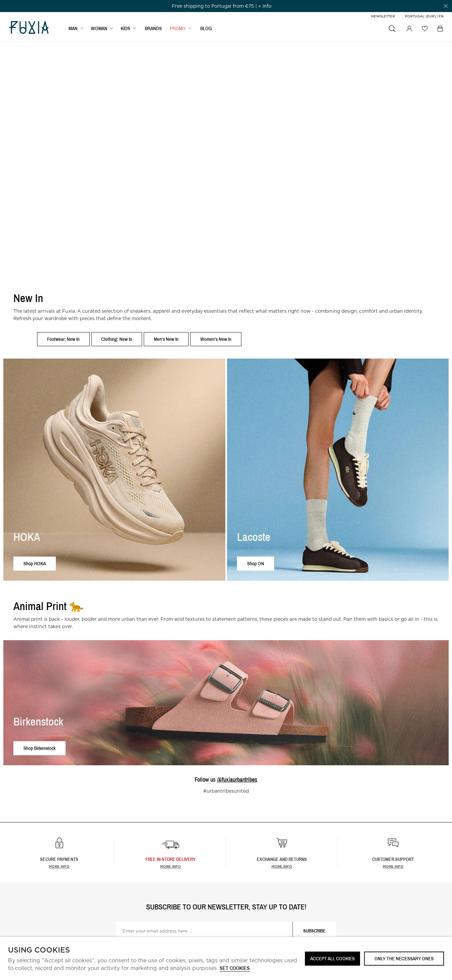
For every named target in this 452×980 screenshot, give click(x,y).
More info (59, 866)
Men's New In (166, 339)
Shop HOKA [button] (35, 563)
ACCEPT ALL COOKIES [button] (332, 958)
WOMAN (99, 29)
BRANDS (153, 29)
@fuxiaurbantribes (237, 779)
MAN (73, 29)
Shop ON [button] (256, 563)
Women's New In (216, 339)
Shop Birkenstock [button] (39, 748)
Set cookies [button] (235, 968)
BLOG (206, 29)
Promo (178, 29)
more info (171, 866)
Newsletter (383, 16)
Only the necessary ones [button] (404, 958)
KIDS (125, 29)
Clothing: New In (117, 339)
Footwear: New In (63, 339)
